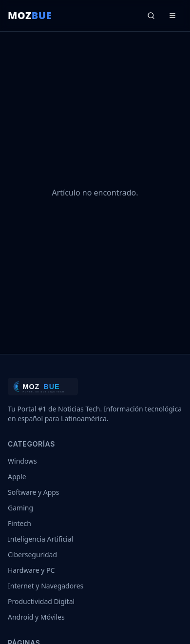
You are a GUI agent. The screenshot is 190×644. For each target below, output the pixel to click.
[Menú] (172, 16)
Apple (17, 477)
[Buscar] (151, 16)
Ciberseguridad (32, 555)
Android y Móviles (36, 617)
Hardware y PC (31, 570)
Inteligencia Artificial (40, 539)
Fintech (19, 523)
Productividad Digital (41, 601)
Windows (22, 461)
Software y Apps (34, 492)
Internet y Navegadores (46, 586)
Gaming (20, 508)
